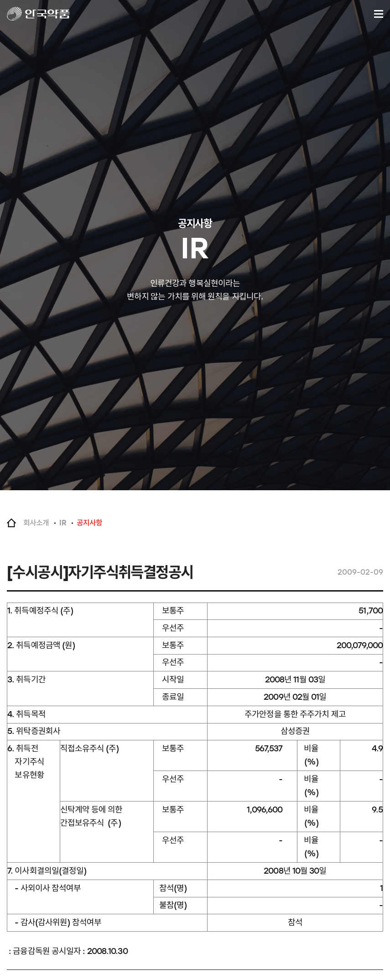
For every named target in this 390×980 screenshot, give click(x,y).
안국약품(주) (47, 14)
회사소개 (36, 523)
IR (62, 523)
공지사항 (89, 523)
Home (11, 523)
